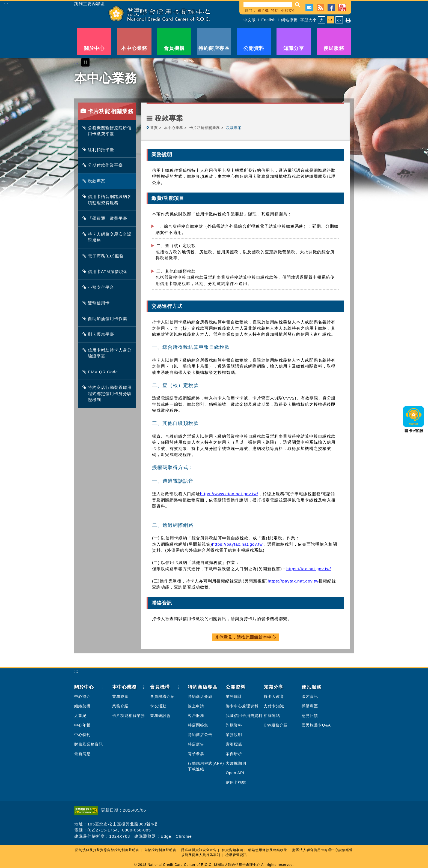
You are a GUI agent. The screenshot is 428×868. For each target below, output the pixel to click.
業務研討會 (160, 716)
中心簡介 (82, 696)
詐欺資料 (234, 725)
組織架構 (82, 706)
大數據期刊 (236, 763)
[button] (298, 4)
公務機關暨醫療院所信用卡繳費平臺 (108, 131)
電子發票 (196, 754)
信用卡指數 (236, 782)
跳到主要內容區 (90, 4)
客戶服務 (196, 716)
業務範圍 (120, 696)
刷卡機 (263, 10)
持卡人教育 (274, 696)
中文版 (250, 20)
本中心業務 (174, 128)
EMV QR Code (102, 372)
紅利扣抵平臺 (100, 150)
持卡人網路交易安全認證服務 (108, 237)
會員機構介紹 (162, 696)
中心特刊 (82, 735)
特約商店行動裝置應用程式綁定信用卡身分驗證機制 (108, 394)
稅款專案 (95, 181)
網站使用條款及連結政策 (268, 850)
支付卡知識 (274, 706)
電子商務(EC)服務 (104, 256)
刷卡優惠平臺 (100, 334)
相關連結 (272, 716)
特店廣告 (196, 744)
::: (6, 4)
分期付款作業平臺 (104, 165)
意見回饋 (310, 716)
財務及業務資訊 (89, 744)
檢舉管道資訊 (236, 855)
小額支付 (289, 10)
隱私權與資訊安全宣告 (199, 850)
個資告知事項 (233, 850)
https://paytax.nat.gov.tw (237, 544)
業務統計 (234, 696)
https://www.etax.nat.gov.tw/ (229, 494)
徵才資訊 (310, 696)
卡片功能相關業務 (205, 128)
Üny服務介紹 (276, 725)
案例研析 (234, 754)
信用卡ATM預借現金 (106, 271)
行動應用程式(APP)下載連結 (206, 766)
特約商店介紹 (200, 696)
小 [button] (339, 20)
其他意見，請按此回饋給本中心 (245, 637)
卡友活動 (158, 706)
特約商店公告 (200, 735)
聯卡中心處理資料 (242, 706)
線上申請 (196, 706)
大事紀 (80, 716)
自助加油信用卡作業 (106, 319)
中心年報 (82, 725)
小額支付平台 (100, 287)
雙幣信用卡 (97, 303)
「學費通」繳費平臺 (106, 218)
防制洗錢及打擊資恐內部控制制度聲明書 (107, 850)
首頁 (154, 128)
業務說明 (234, 735)
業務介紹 (120, 706)
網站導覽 (289, 20)
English (268, 20)
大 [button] (322, 20)
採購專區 (310, 706)
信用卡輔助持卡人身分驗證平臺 (108, 353)
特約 (275, 10)
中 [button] (330, 20)
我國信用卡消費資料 (244, 716)
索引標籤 (234, 744)
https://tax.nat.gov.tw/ (309, 569)
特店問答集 (198, 725)
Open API (235, 773)
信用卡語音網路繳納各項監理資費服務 (108, 200)
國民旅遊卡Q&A (316, 725)
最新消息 (82, 754)
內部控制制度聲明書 (160, 850)
